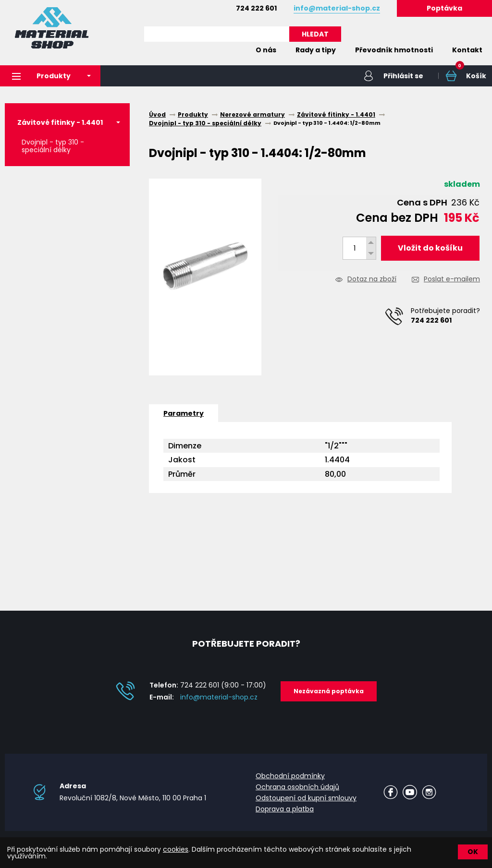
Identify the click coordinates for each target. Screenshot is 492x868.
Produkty (41, 76)
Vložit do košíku (430, 248)
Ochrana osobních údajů (297, 787)
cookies (176, 849)
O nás (266, 50)
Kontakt (467, 50)
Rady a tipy (316, 50)
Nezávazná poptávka (329, 691)
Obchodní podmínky (290, 776)
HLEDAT (315, 34)
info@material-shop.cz (219, 697)
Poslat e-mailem (452, 280)
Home (232, 50)
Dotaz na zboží (372, 280)
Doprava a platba (285, 809)
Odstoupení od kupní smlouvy (306, 798)
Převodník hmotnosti (394, 50)
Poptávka (444, 8)
